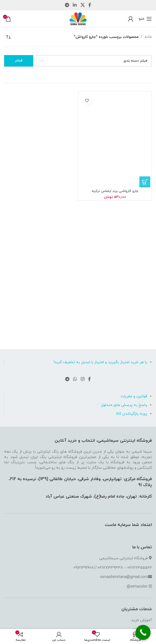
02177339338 (110, 568)
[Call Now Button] (143, 632)
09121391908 (83, 568)
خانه (148, 37)
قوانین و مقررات (134, 396)
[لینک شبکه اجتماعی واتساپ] (75, 379)
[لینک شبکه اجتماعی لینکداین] (75, 5)
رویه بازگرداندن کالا (132, 414)
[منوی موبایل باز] (145, 19)
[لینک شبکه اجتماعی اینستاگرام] (82, 379)
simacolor (139, 587)
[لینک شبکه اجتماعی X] (82, 5)
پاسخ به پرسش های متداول (124, 405)
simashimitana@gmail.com (124, 577)
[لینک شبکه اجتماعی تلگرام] (67, 5)
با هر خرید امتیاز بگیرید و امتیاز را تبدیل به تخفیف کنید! (100, 362)
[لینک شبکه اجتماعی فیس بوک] (90, 5)
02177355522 (140, 568)
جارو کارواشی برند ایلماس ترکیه (115, 191)
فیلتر (19, 61)
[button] (145, 182)
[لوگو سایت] (78, 18)
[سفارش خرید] (8, 37)
